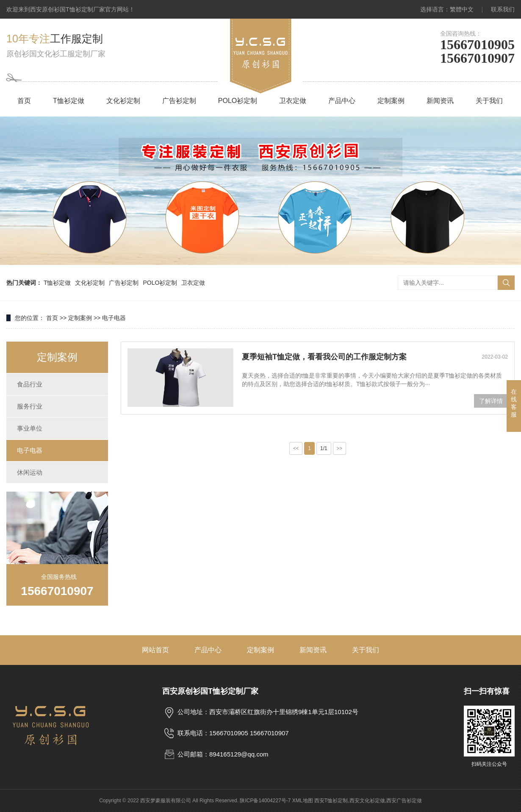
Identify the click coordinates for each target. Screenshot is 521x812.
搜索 (506, 283)
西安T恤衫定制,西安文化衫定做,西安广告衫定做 (368, 801)
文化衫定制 (123, 101)
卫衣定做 (293, 101)
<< (296, 448)
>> (340, 448)
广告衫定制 (179, 101)
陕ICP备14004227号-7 (265, 801)
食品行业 (30, 384)
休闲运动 (30, 472)
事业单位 (30, 428)
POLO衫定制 (238, 101)
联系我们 (503, 9)
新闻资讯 (440, 101)
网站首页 (155, 650)
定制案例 (391, 101)
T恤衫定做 (69, 101)
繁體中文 (462, 9)
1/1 (324, 448)
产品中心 (342, 101)
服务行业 (30, 406)
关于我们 (489, 101)
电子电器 (114, 318)
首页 (24, 101)
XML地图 (303, 801)
